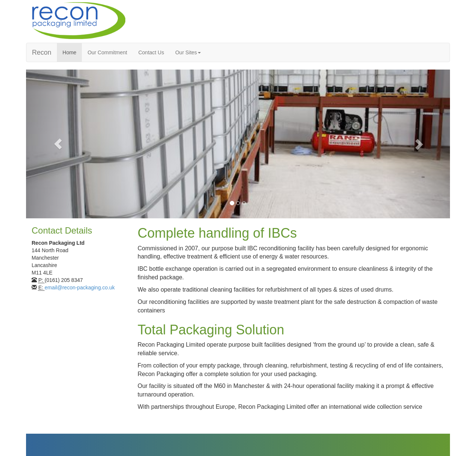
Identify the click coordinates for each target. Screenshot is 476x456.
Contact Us (151, 52)
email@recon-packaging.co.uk (80, 288)
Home (69, 52)
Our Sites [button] (188, 52)
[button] (58, 144)
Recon (42, 52)
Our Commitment (107, 52)
